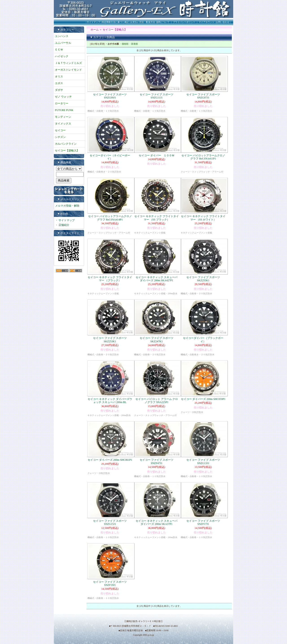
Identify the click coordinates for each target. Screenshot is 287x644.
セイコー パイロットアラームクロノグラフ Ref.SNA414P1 (110, 218)
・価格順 (124, 44)
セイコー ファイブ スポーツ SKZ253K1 (110, 340)
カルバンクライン (66, 144)
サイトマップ (93, 22)
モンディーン (63, 117)
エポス (59, 83)
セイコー (60, 130)
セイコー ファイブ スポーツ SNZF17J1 (203, 522)
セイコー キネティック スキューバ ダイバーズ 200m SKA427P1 (158, 279)
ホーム (95, 30)
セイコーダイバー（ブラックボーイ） (203, 340)
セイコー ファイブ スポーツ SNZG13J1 (203, 461)
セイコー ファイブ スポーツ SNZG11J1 (157, 96)
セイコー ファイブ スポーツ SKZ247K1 (157, 340)
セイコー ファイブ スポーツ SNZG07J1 (203, 96)
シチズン (60, 137)
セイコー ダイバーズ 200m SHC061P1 (110, 460)
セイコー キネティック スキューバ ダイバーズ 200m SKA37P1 (158, 522)
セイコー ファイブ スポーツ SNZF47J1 (157, 461)
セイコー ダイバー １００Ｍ (157, 155)
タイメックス (63, 124)
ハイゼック (62, 56)
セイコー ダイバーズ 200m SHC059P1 (203, 399)
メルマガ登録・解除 (67, 206)
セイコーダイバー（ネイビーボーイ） (110, 157)
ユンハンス (62, 36)
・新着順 (133, 44)
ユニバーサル (63, 43)
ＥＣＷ (59, 50)
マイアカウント (207, 22)
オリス (59, 76)
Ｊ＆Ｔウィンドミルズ (68, 63)
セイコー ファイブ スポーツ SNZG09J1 (110, 96)
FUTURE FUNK (64, 110)
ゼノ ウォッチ (63, 97)
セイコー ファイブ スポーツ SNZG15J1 (110, 522)
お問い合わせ (223, 22)
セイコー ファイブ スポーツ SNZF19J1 (110, 583)
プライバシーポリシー (184, 22)
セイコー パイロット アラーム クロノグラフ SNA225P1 (157, 401)
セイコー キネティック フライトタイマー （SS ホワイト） (203, 218)
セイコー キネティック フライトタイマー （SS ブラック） (157, 218)
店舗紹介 (64, 225)
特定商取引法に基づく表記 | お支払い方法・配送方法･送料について (136, 22)
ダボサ (59, 90)
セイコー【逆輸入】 (67, 151)
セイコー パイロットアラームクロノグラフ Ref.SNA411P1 (203, 157)
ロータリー (62, 103)
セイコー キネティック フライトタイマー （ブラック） (110, 279)
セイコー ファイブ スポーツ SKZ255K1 (203, 279)
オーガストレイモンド (68, 70)
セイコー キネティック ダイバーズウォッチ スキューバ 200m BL (110, 401)
